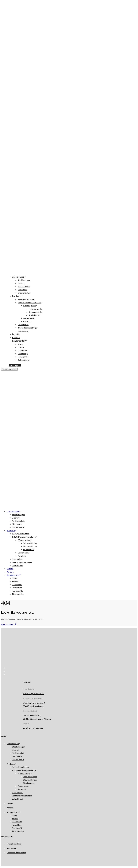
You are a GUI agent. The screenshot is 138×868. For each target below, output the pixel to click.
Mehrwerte (23, 290)
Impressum (11, 848)
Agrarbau (27, 321)
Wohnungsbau (30, 306)
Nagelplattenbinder (26, 299)
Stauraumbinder (36, 312)
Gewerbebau (29, 318)
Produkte (17, 296)
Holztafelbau (23, 325)
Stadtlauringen (24, 280)
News (20, 344)
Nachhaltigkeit (24, 286)
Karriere (16, 337)
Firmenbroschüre (14, 844)
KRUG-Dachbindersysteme (30, 302)
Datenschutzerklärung (16, 853)
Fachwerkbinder (36, 309)
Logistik (16, 334)
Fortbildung (23, 354)
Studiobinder (34, 315)
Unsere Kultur (24, 293)
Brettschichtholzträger (28, 328)
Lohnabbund (23, 331)
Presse (21, 347)
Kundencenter (20, 341)
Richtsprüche (23, 360)
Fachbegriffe (23, 357)
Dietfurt (21, 283)
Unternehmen (19, 277)
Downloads (22, 350)
